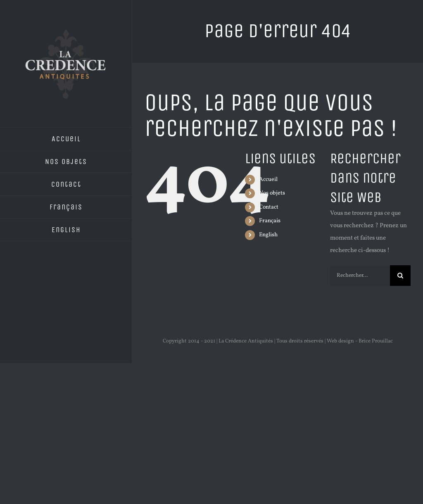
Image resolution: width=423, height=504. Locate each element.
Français (270, 221)
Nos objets (272, 193)
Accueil (268, 179)
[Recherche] (400, 276)
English (268, 235)
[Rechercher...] (360, 276)
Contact (269, 207)
